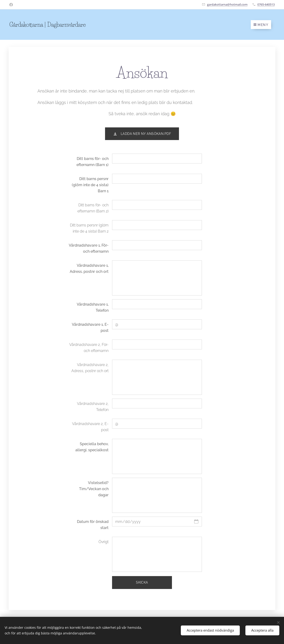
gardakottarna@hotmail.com (227, 4)
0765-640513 (266, 4)
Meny (261, 25)
